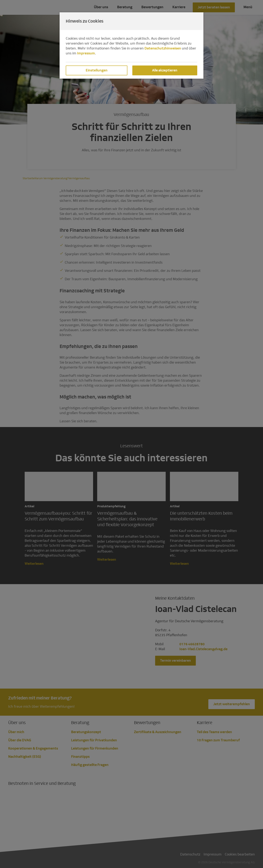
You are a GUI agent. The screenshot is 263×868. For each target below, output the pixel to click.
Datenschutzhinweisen (163, 48)
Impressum (86, 53)
